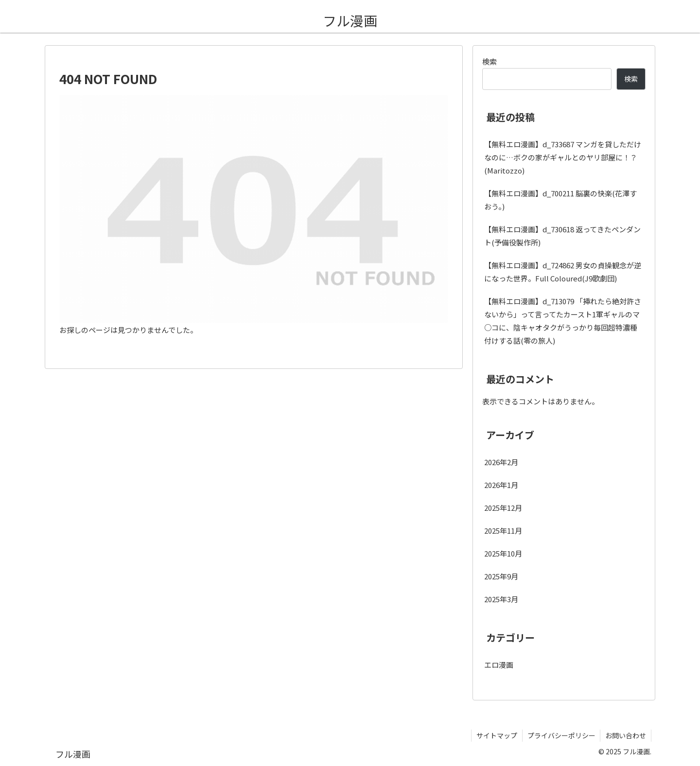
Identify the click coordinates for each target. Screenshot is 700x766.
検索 (490, 61)
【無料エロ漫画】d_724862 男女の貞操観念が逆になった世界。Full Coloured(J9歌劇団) (563, 272)
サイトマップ (496, 735)
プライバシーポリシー (561, 735)
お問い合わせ (626, 735)
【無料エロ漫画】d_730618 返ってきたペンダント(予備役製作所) (562, 236)
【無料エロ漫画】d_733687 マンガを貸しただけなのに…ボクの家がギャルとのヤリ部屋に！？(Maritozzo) (563, 157)
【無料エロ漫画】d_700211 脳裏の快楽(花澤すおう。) (560, 200)
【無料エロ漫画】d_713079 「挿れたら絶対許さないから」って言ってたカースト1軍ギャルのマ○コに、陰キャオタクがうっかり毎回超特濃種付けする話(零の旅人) (563, 321)
